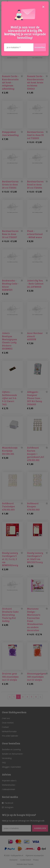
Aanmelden (40, 47)
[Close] (43, 7)
